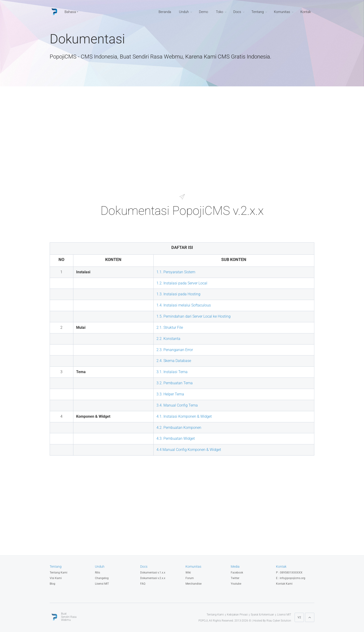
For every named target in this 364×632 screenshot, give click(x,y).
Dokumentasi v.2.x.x (153, 578)
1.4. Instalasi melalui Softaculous (184, 305)
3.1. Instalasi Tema (172, 372)
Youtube (236, 584)
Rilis (97, 573)
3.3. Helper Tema (170, 394)
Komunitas (282, 12)
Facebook (237, 573)
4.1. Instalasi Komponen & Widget (184, 416)
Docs (237, 12)
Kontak (306, 12)
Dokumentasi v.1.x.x (153, 573)
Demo (203, 12)
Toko (219, 12)
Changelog (102, 578)
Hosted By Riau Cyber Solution (272, 621)
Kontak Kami (284, 584)
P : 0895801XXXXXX (289, 573)
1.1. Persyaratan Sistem (176, 272)
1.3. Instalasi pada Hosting (178, 294)
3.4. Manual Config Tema (177, 405)
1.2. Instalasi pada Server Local (182, 283)
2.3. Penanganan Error (175, 350)
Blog (52, 584)
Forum (190, 578)
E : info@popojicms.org (291, 578)
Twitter (235, 578)
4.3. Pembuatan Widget (176, 438)
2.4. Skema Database (174, 361)
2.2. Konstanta (168, 339)
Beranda (165, 12)
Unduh (184, 12)
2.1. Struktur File (170, 327)
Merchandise (193, 584)
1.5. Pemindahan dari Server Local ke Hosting (193, 316)
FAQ (143, 584)
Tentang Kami (58, 573)
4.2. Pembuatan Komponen (179, 428)
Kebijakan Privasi (237, 615)
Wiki (188, 573)
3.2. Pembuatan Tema (175, 383)
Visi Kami (56, 578)
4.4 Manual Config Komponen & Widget (189, 450)
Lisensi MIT (102, 584)
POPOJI (203, 621)
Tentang (258, 12)
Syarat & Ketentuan (262, 615)
